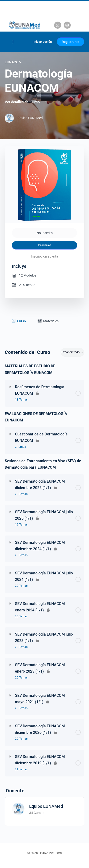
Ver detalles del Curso (26, 102)
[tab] (18, 321)
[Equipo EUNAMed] (18, 809)
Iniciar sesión (43, 42)
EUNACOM (13, 62)
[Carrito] (24, 42)
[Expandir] (10, 387)
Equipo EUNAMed (46, 806)
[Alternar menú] (13, 42)
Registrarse (70, 42)
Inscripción (44, 245)
